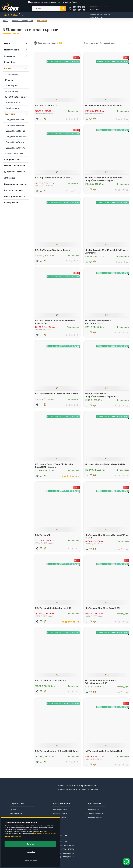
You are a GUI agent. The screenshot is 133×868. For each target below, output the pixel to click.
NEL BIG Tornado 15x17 (47, 105)
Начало (6, 21)
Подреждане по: (91, 43)
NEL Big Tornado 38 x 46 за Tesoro (53, 250)
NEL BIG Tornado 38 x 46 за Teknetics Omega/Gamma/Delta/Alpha (104, 179)
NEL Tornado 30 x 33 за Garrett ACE (54, 610)
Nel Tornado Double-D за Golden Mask (104, 753)
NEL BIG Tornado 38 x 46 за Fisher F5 (104, 105)
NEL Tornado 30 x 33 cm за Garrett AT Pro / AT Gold (106, 538)
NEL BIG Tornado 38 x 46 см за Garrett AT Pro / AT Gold (57, 322)
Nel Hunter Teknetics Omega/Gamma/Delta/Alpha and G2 (103, 395)
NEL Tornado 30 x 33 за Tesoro (51, 683)
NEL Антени (42, 21)
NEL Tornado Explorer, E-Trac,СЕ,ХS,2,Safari (48, 755)
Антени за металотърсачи (23, 21)
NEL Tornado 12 (43, 536)
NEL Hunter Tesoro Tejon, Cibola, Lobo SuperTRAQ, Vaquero (55, 466)
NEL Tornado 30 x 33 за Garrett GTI (103, 610)
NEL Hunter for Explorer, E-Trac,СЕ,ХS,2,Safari (99, 322)
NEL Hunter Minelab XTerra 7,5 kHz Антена (57, 394)
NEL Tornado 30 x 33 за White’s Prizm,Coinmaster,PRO (101, 684)
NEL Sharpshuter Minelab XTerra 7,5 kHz (106, 465)
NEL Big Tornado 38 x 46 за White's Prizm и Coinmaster (106, 251)
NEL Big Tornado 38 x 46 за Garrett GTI (55, 177)
